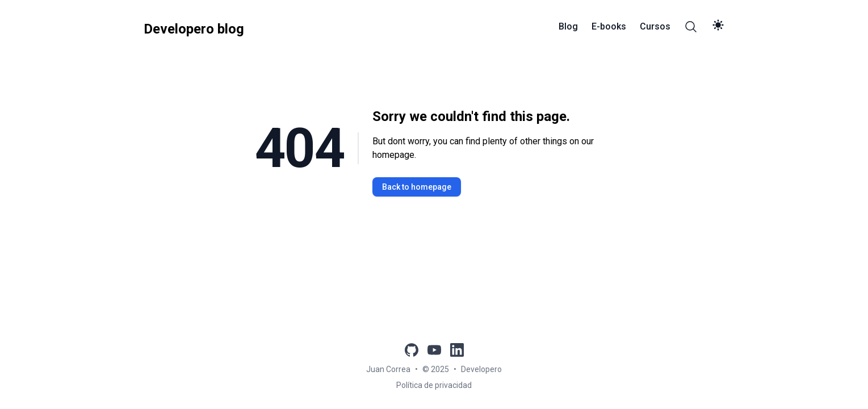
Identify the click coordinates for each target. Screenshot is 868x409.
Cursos (655, 26)
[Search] (691, 27)
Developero (481, 369)
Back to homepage (417, 187)
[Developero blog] (194, 27)
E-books (609, 26)
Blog (568, 26)
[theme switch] (718, 25)
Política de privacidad (434, 385)
